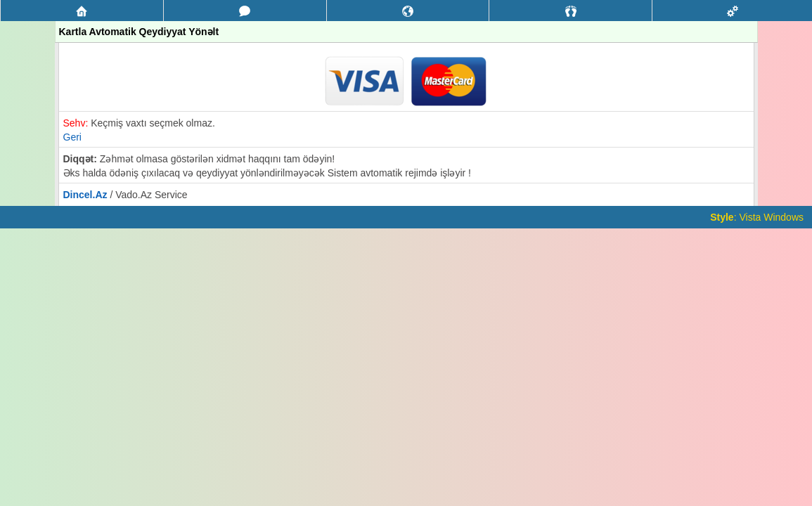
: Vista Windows (757, 217)
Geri (72, 137)
